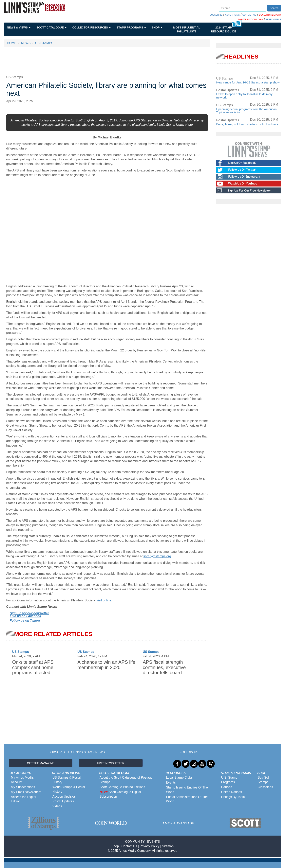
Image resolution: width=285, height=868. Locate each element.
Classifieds (265, 787)
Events (171, 782)
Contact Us (129, 846)
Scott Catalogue (51, 27)
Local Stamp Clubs (179, 778)
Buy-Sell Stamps (264, 780)
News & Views (19, 27)
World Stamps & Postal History (69, 789)
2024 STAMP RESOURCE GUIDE (224, 29)
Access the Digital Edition (23, 799)
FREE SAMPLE (273, 19)
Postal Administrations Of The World (187, 799)
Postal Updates (63, 801)
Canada (227, 787)
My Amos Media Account (22, 780)
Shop (157, 27)
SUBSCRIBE (216, 15)
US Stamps (20, 652)
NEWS (26, 43)
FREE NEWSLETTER (111, 763)
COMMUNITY (135, 842)
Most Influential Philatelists (187, 29)
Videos (57, 806)
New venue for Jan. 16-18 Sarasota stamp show (248, 82)
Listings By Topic (233, 797)
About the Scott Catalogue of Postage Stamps (126, 780)
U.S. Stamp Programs (229, 780)
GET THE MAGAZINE (41, 763)
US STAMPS (44, 43)
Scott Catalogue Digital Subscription (120, 794)
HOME (12, 43)
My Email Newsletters (26, 792)
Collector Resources (92, 27)
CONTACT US (249, 15)
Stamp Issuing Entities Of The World (187, 790)
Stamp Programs (131, 27)
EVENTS (154, 842)
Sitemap (168, 846)
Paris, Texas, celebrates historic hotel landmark (247, 124)
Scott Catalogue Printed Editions (122, 787)
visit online (104, 600)
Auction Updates (64, 797)
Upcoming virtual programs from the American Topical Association (247, 111)
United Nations (231, 792)
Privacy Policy (150, 846)
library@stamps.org (157, 556)
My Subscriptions (23, 787)
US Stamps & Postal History (67, 780)
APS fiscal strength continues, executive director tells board (164, 667)
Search (274, 8)
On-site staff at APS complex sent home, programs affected (33, 667)
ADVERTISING (232, 15)
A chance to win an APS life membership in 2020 (106, 665)
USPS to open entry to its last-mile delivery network (244, 96)
